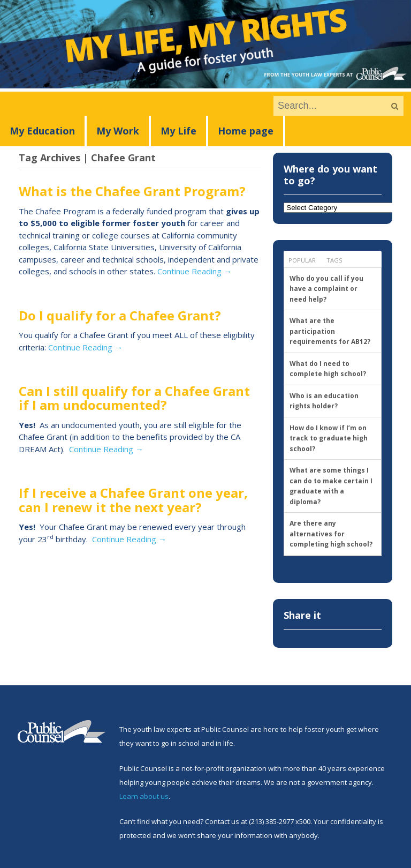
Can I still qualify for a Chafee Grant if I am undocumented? (134, 398)
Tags (334, 260)
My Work (118, 131)
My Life (178, 131)
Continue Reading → (195, 271)
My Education (42, 131)
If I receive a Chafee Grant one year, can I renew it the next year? (133, 500)
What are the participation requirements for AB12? (330, 331)
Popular (302, 260)
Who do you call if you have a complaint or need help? (326, 289)
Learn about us (144, 796)
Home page (246, 131)
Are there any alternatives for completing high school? (331, 534)
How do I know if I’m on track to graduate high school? (329, 438)
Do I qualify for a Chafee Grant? (120, 315)
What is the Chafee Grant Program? (132, 191)
